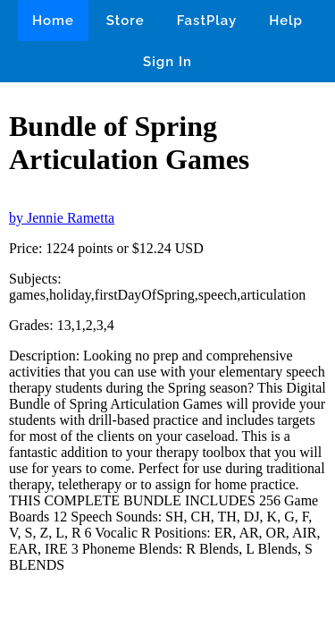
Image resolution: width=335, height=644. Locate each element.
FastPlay (207, 21)
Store (126, 21)
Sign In (167, 62)
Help (286, 21)
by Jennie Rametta (62, 218)
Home (53, 21)
